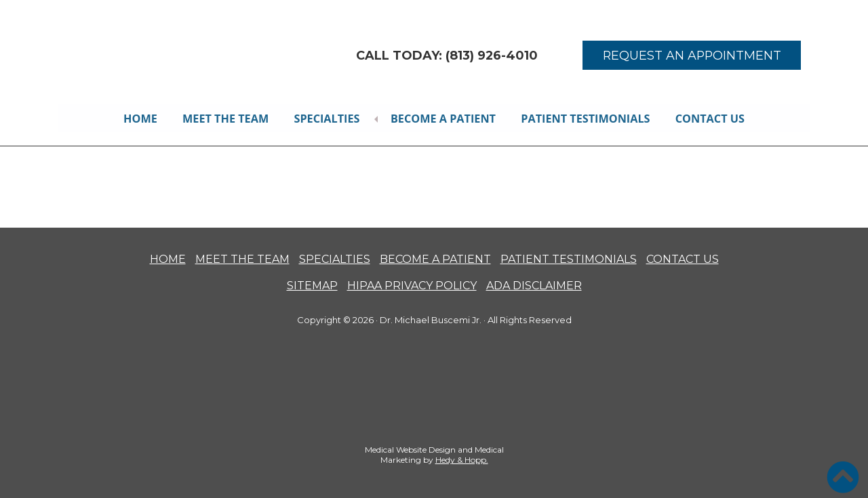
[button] (843, 477)
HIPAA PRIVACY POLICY (412, 285)
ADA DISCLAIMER (534, 285)
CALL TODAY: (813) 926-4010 (447, 56)
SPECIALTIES (335, 258)
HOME (168, 258)
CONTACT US (683, 258)
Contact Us (712, 118)
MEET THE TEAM (242, 258)
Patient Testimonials (587, 118)
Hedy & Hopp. (462, 459)
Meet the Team (225, 118)
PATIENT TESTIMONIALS (569, 258)
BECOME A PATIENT (435, 258)
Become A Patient (445, 118)
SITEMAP (312, 285)
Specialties (328, 118)
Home (139, 118)
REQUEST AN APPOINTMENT (692, 56)
